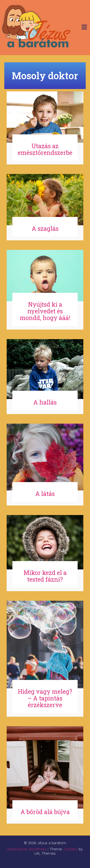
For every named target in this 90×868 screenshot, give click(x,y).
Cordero (71, 849)
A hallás (45, 402)
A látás (45, 494)
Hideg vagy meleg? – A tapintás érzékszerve (45, 698)
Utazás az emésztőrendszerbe (45, 149)
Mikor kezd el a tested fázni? (45, 576)
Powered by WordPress (27, 849)
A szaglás (45, 229)
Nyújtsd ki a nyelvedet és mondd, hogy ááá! (45, 311)
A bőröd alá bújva (45, 812)
